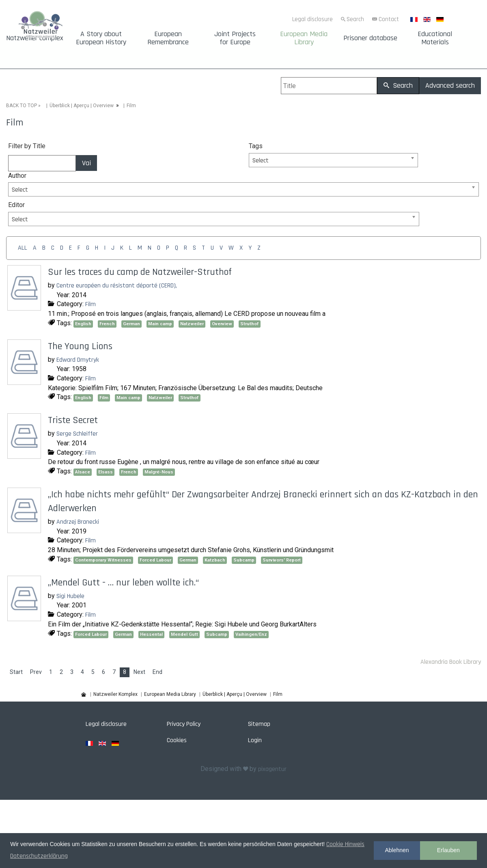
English (83, 324)
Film (91, 304)
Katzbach (215, 560)
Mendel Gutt (184, 634)
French (107, 324)
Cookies (177, 740)
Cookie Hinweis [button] (345, 844)
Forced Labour (155, 560)
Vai (86, 163)
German (131, 324)
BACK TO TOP (22, 106)
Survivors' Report (282, 560)
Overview (222, 324)
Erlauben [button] (448, 850)
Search (355, 19)
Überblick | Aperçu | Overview (82, 106)
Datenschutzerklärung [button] (39, 856)
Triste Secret (73, 420)
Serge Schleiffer (77, 434)
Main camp (160, 324)
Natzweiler (192, 324)
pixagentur (272, 769)
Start (16, 672)
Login (255, 740)
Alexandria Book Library (451, 662)
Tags (256, 146)
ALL (23, 248)
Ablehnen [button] (397, 850)
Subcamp (244, 560)
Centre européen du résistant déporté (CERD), (117, 286)
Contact (389, 19)
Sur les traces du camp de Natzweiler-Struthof (140, 272)
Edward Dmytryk (78, 360)
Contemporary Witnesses (103, 560)
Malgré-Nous (159, 472)
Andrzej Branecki (78, 522)
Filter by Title (27, 146)
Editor (16, 205)
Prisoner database (370, 38)
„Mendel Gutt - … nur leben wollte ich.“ (123, 583)
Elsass (106, 472)
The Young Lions (80, 346)
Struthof (250, 324)
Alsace (83, 472)
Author (17, 176)
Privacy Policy (184, 724)
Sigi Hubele (70, 596)
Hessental (151, 634)
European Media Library (304, 38)
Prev (36, 672)
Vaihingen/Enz (251, 634)
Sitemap (259, 724)
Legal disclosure (312, 19)
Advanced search (450, 85)
